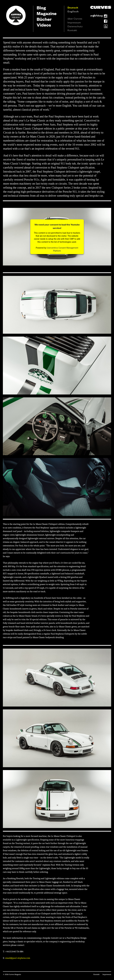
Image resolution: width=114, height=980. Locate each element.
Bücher (44, 19)
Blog (41, 8)
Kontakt (72, 30)
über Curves (75, 18)
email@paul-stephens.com (18, 958)
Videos (44, 25)
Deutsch (73, 7)
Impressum (74, 22)
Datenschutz (75, 26)
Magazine (47, 13)
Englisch (73, 11)
